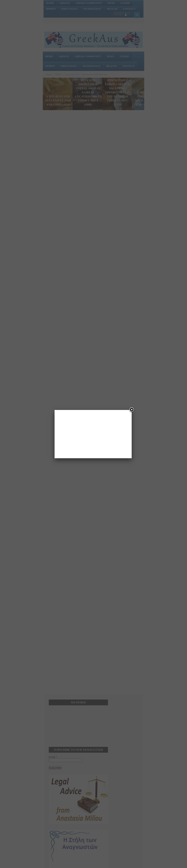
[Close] (132, 410)
